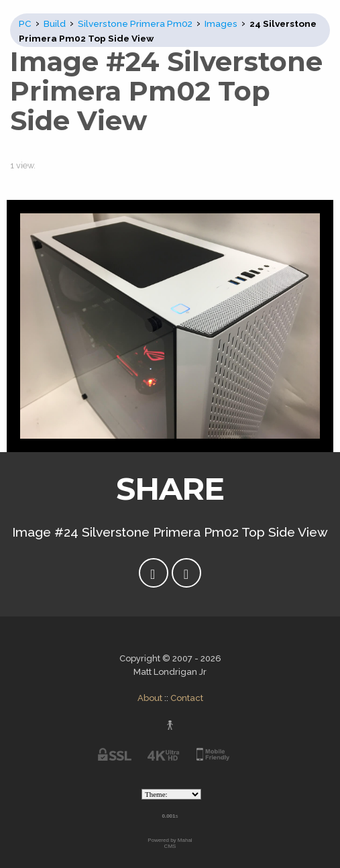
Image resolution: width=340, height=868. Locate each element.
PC (25, 23)
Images (221, 23)
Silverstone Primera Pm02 (135, 23)
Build (55, 23)
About (150, 698)
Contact (187, 698)
